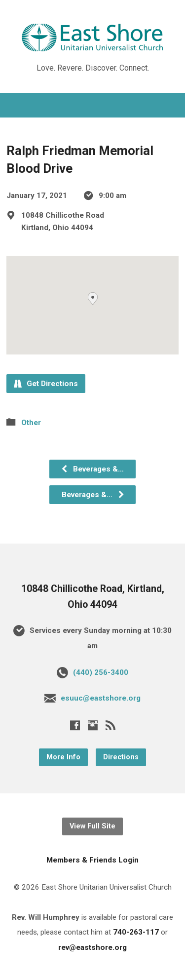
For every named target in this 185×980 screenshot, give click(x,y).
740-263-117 (136, 932)
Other (31, 423)
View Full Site (92, 826)
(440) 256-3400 (101, 672)
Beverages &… (92, 469)
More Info (63, 757)
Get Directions (46, 384)
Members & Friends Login (92, 860)
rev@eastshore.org (92, 947)
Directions (121, 757)
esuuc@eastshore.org (101, 698)
